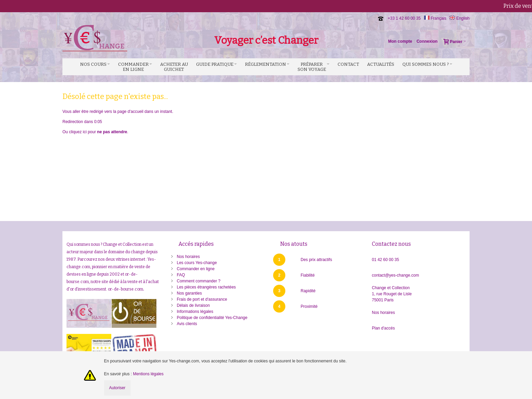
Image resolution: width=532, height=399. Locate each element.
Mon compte (400, 41)
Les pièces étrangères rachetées (206, 287)
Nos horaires (188, 257)
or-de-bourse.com (126, 289)
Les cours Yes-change (197, 263)
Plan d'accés (383, 328)
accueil (137, 112)
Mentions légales (148, 374)
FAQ (181, 275)
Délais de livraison (193, 305)
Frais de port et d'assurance (202, 299)
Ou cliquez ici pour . (95, 132)
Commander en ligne (196, 269)
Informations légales (195, 312)
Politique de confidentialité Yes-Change (212, 318)
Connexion (427, 41)
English (460, 18)
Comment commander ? (199, 281)
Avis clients (187, 324)
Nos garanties (189, 293)
